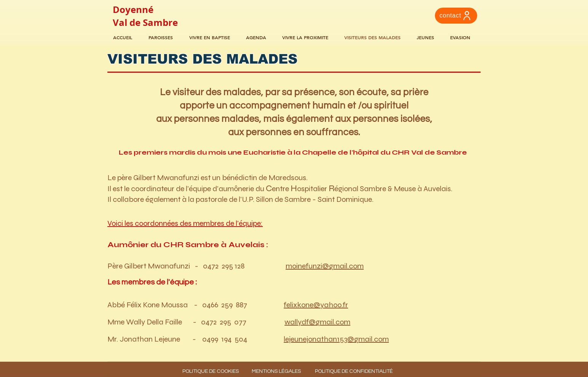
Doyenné (133, 10)
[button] (258, 38)
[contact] (456, 16)
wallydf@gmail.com (317, 322)
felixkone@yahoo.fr (316, 305)
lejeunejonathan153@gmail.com (336, 339)
